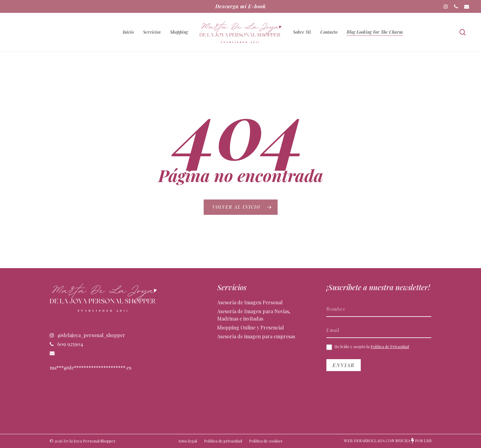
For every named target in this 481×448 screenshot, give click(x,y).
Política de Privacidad (390, 346)
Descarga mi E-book (241, 6)
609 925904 (66, 344)
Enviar (344, 365)
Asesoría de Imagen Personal (250, 302)
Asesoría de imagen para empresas (256, 336)
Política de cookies (266, 441)
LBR (428, 440)
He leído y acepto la (368, 347)
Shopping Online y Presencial (250, 327)
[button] (469, 3)
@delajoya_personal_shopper (87, 335)
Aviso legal (187, 441)
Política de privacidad (223, 441)
